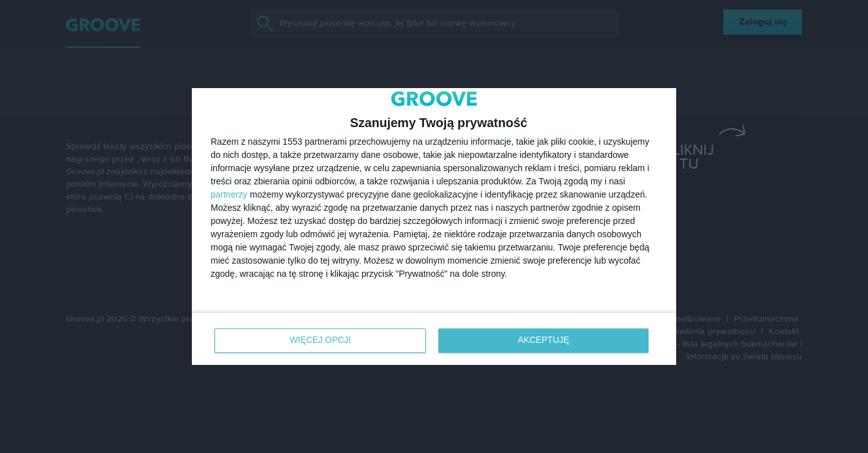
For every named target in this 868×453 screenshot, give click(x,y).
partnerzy (229, 194)
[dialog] (434, 226)
